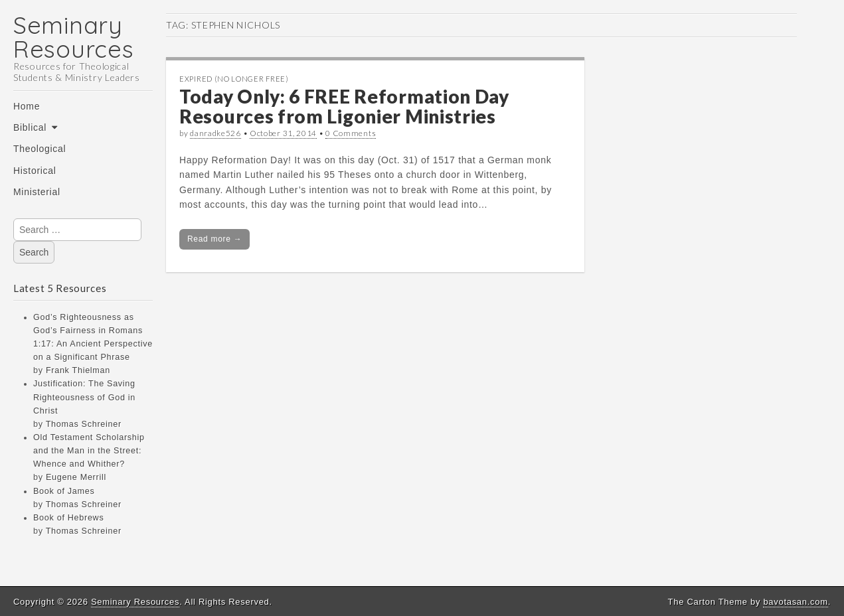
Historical (35, 171)
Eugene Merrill (76, 477)
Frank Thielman (78, 370)
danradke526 (215, 133)
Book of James (64, 491)
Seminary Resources (73, 37)
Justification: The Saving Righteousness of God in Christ (84, 397)
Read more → (214, 239)
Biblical (30, 127)
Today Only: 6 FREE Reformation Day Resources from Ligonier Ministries (344, 107)
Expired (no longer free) (234, 79)
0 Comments (351, 133)
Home (27, 106)
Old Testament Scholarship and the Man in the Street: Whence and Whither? (89, 451)
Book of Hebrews (68, 518)
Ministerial (37, 192)
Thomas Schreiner (84, 424)
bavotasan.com (795, 602)
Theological (40, 149)
